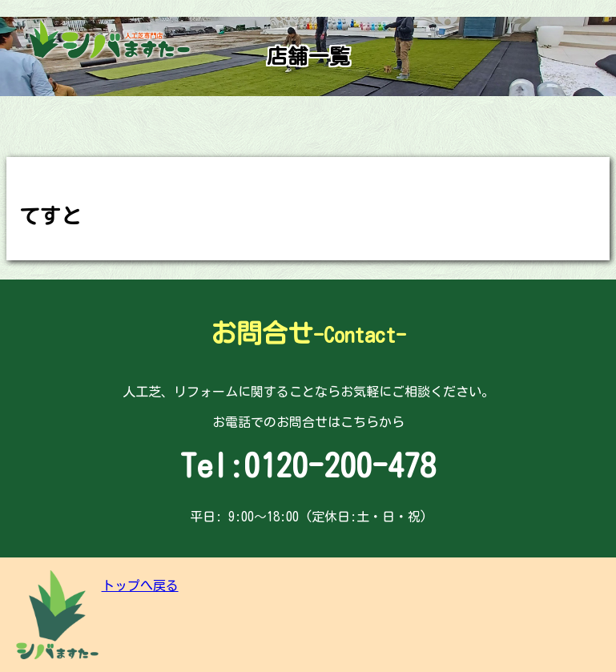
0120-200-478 (340, 465)
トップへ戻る (140, 585)
